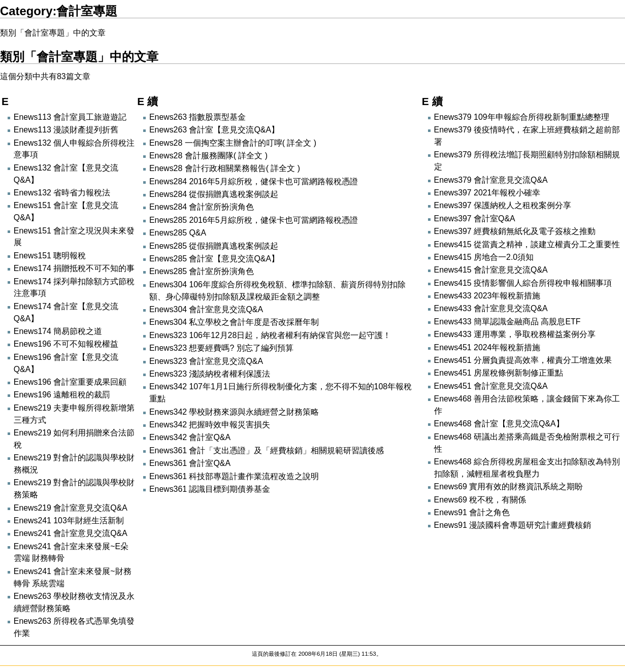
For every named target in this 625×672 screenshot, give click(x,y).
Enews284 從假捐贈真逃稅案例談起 (214, 194)
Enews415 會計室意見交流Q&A (491, 270)
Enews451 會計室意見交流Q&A (491, 386)
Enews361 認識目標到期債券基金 (210, 489)
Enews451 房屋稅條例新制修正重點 (499, 373)
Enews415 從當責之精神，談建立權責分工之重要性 (527, 244)
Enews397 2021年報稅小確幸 (487, 193)
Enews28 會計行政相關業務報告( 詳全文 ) (225, 168)
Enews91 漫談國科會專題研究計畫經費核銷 (513, 525)
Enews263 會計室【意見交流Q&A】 (214, 130)
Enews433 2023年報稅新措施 (487, 296)
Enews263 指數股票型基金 (198, 117)
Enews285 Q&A (178, 233)
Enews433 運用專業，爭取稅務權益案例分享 (515, 334)
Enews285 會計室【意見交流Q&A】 (214, 259)
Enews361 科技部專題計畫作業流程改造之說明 (234, 476)
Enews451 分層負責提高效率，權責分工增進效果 (523, 360)
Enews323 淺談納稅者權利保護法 (210, 374)
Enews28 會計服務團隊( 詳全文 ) (208, 156)
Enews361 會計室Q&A (190, 463)
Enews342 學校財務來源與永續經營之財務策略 (234, 412)
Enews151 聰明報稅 (50, 256)
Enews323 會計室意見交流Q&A (206, 361)
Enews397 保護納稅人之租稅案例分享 (503, 205)
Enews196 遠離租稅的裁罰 (62, 395)
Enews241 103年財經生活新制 (69, 520)
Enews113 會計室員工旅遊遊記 (70, 117)
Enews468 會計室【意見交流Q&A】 (499, 424)
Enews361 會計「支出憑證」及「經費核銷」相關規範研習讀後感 (267, 450)
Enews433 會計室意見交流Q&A (491, 308)
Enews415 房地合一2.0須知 (484, 257)
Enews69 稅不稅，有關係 (480, 500)
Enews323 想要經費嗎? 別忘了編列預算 (221, 348)
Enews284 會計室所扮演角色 (202, 207)
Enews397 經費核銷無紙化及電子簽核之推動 (515, 231)
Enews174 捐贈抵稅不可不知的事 (74, 268)
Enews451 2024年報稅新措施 (487, 347)
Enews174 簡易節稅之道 (58, 331)
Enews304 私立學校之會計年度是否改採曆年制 (234, 322)
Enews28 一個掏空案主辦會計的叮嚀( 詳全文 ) (233, 143)
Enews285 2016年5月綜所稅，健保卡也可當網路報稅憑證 (254, 220)
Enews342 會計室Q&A (190, 437)
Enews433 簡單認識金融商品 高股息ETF (507, 322)
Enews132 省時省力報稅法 (62, 193)
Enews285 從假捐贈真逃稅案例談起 (214, 246)
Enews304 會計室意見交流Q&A (206, 309)
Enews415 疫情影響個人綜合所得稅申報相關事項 (523, 283)
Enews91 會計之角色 (472, 512)
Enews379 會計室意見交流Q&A (491, 180)
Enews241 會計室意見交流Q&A (71, 533)
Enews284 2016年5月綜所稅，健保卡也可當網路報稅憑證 (254, 181)
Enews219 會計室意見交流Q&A (71, 508)
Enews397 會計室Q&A (475, 219)
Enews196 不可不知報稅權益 (66, 344)
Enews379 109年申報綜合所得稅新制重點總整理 (522, 117)
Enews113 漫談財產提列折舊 (66, 130)
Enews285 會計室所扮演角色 (202, 271)
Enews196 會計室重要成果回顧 (70, 382)
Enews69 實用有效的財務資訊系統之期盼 (509, 486)
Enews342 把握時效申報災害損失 (210, 425)
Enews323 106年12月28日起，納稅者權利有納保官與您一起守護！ (270, 335)
